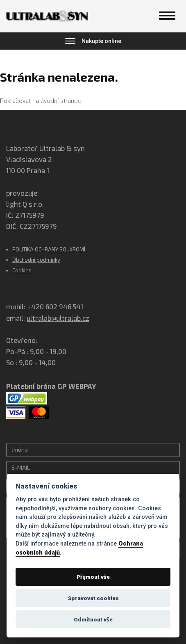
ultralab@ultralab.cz (58, 318)
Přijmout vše (93, 577)
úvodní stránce (61, 101)
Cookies (22, 270)
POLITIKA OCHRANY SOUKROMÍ (49, 249)
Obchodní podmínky (36, 260)
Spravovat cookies (93, 598)
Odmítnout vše (93, 619)
